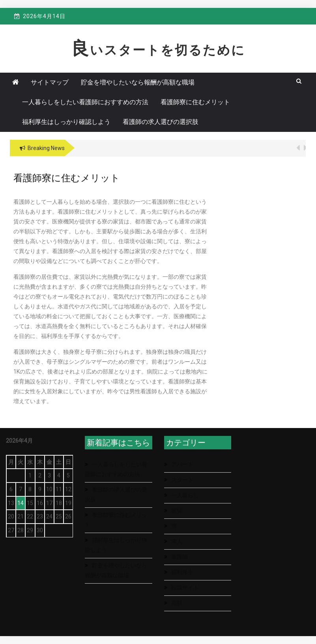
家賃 (177, 511)
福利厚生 (182, 572)
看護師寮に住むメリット (195, 102)
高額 (177, 603)
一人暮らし (185, 495)
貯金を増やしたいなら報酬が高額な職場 (138, 82)
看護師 (180, 557)
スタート (182, 480)
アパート (182, 464)
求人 (177, 541)
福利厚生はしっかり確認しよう (66, 122)
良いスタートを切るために (158, 50)
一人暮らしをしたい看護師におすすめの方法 (85, 102)
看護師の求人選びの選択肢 (161, 122)
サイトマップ (50, 82)
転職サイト (185, 588)
